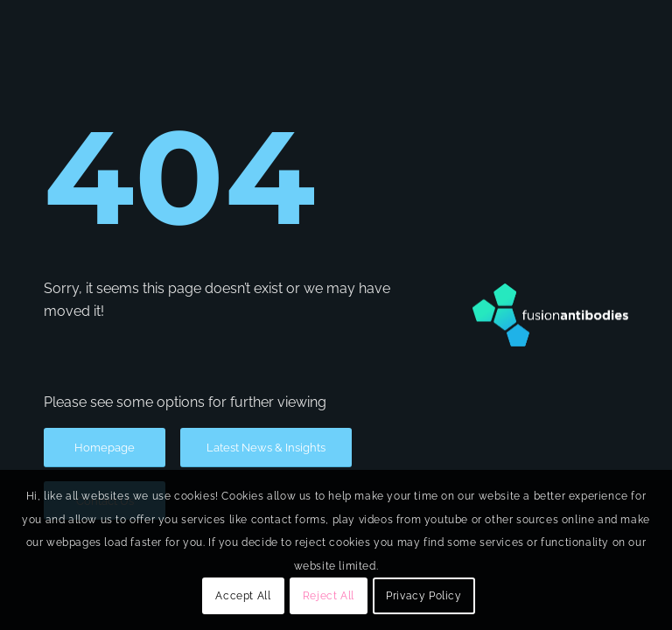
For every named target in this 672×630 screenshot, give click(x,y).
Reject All (329, 596)
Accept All (243, 596)
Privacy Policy (423, 596)
